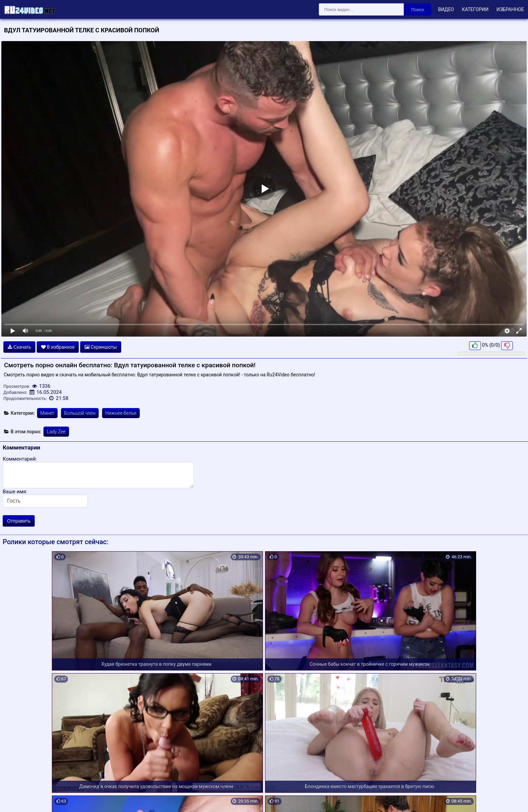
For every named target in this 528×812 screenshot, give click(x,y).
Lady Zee (56, 432)
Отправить (19, 521)
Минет (47, 413)
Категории (475, 9)
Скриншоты (101, 347)
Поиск (418, 10)
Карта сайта (15, 799)
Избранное (510, 9)
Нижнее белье (121, 413)
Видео (446, 9)
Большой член (80, 413)
